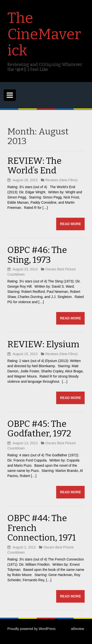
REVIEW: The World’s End (34, 166)
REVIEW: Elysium (43, 344)
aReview (78, 629)
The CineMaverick (44, 34)
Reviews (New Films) (61, 180)
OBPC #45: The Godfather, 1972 (39, 429)
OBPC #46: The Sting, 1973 (37, 255)
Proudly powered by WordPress (32, 629)
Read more (70, 224)
